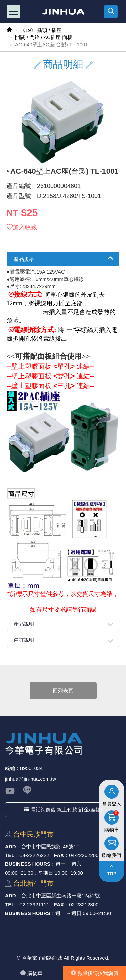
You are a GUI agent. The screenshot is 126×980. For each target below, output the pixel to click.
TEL (10, 855)
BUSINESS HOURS (28, 864)
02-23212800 (84, 905)
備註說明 (24, 640)
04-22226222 (34, 855)
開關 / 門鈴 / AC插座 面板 (44, 37)
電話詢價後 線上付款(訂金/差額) (63, 810)
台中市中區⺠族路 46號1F (50, 846)
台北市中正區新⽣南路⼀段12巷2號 (61, 896)
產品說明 (24, 624)
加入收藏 (22, 227)
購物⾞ (31, 973)
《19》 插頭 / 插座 (41, 30)
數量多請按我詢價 (94, 973)
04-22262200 (84, 855)
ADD (11, 846)
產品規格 (24, 259)
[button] (111, 12)
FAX (59, 855)
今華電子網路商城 (63, 12)
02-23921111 (34, 905)
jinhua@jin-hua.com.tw (31, 779)
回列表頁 (63, 691)
